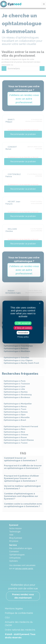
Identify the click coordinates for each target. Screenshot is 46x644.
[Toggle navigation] (44, 4)
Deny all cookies (23, 328)
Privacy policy (23, 337)
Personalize (23, 333)
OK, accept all (23, 323)
